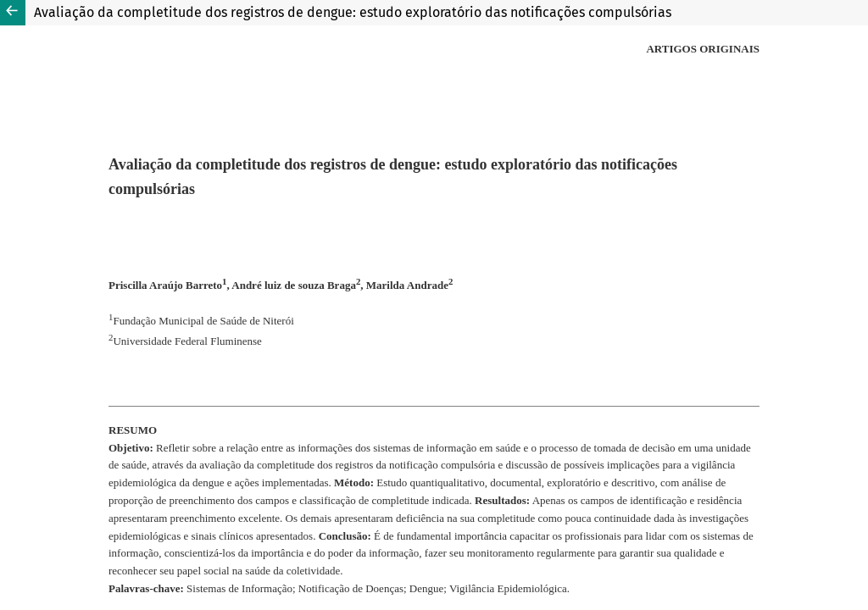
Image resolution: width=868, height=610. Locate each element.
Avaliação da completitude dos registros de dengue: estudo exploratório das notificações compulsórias (353, 12)
